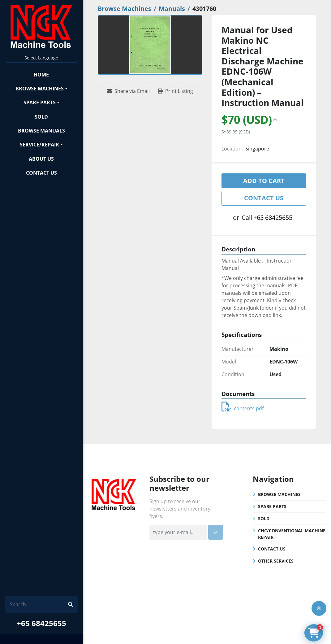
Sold (41, 117)
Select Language (41, 58)
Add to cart (264, 181)
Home (41, 75)
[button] (41, 88)
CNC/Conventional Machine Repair (292, 534)
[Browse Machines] (125, 9)
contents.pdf (243, 408)
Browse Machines (40, 89)
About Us (41, 159)
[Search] (39, 604)
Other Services (276, 561)
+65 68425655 (41, 623)
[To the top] (319, 608)
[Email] (178, 532)
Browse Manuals (41, 131)
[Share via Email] (128, 91)
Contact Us (41, 173)
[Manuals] (172, 9)
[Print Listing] (175, 91)
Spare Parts (40, 102)
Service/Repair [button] (39, 145)
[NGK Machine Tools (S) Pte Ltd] (114, 494)
